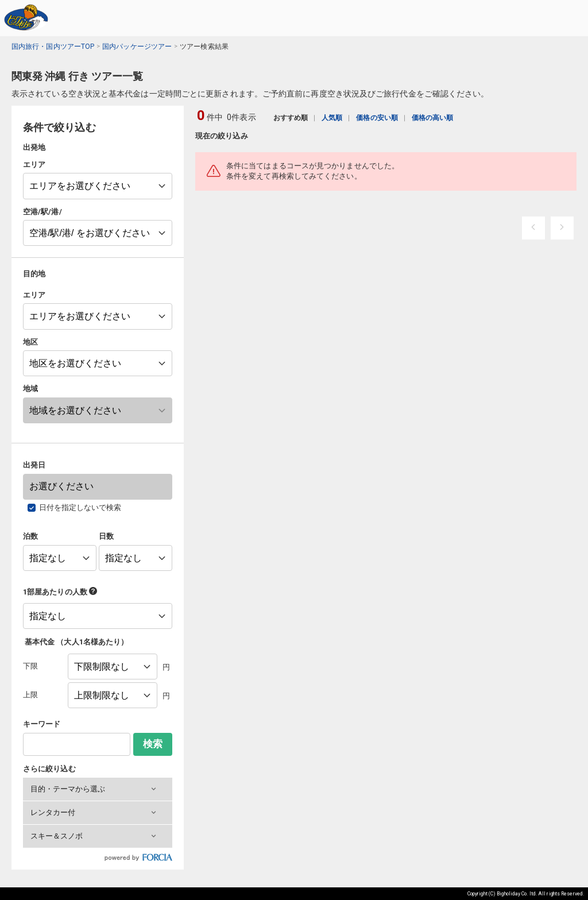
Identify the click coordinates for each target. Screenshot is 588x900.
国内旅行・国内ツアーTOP (53, 47)
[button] (98, 789)
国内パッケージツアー (137, 47)
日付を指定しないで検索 (80, 507)
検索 (153, 744)
